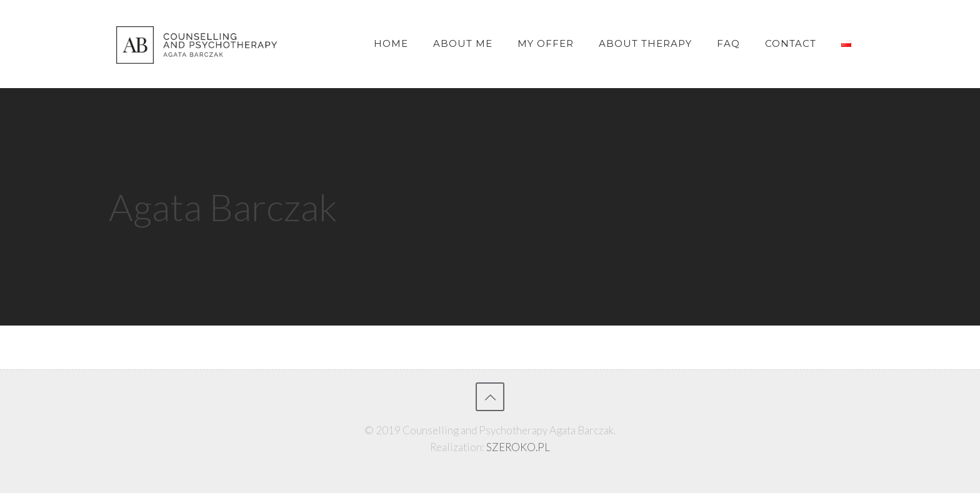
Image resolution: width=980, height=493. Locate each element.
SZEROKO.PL (518, 447)
